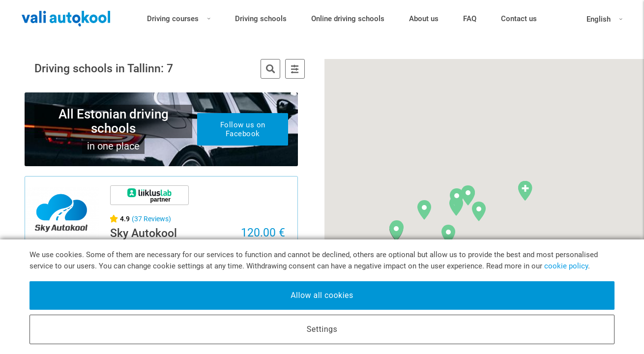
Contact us (519, 22)
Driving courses (179, 21)
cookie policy (566, 266)
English (597, 23)
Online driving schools (348, 22)
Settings (322, 329)
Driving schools (261, 22)
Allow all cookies (322, 295)
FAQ (470, 22)
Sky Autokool (144, 233)
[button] (480, 198)
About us (424, 22)
